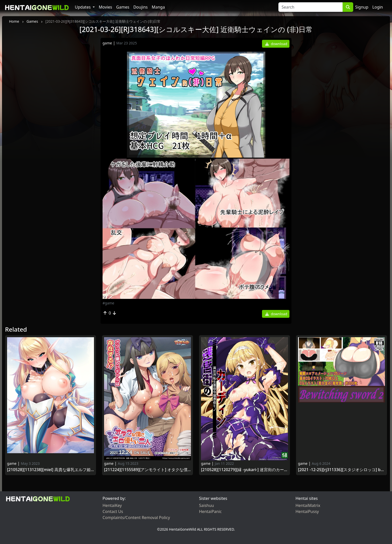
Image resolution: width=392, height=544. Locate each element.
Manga (158, 7)
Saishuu (206, 505)
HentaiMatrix (308, 505)
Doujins (140, 7)
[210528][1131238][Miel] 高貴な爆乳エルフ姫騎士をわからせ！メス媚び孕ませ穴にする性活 (51, 470)
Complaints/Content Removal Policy (136, 518)
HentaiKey (112, 505)
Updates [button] (83, 7)
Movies (105, 7)
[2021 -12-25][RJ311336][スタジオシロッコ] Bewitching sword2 (341, 470)
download (276, 44)
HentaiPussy (307, 511)
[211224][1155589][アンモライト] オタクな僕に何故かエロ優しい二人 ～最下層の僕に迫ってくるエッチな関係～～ (148, 470)
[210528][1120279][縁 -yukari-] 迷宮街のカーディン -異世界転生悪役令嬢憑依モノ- (244, 470)
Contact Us (113, 511)
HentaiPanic (210, 511)
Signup (362, 7)
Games (123, 7)
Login (378, 7)
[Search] (311, 7)
